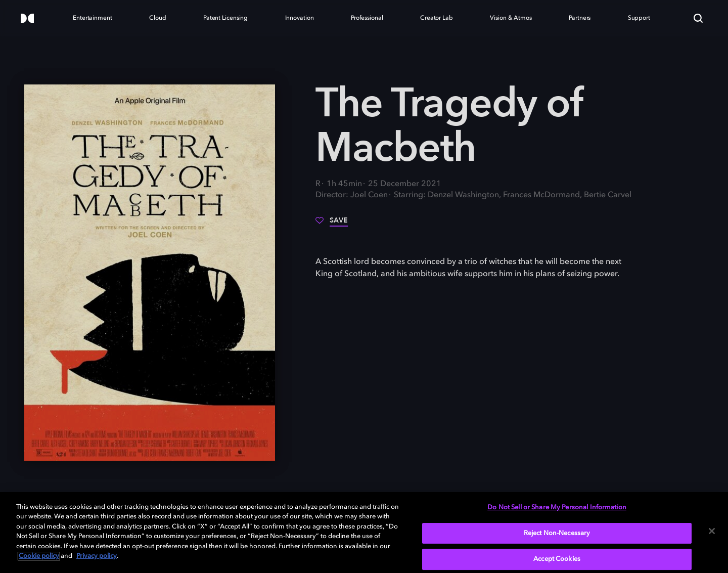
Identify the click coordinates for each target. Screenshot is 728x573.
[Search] (698, 18)
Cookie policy (39, 556)
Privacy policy (97, 556)
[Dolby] (27, 19)
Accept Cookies (557, 559)
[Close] (712, 531)
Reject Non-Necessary (557, 533)
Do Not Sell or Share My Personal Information (557, 508)
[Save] (332, 224)
